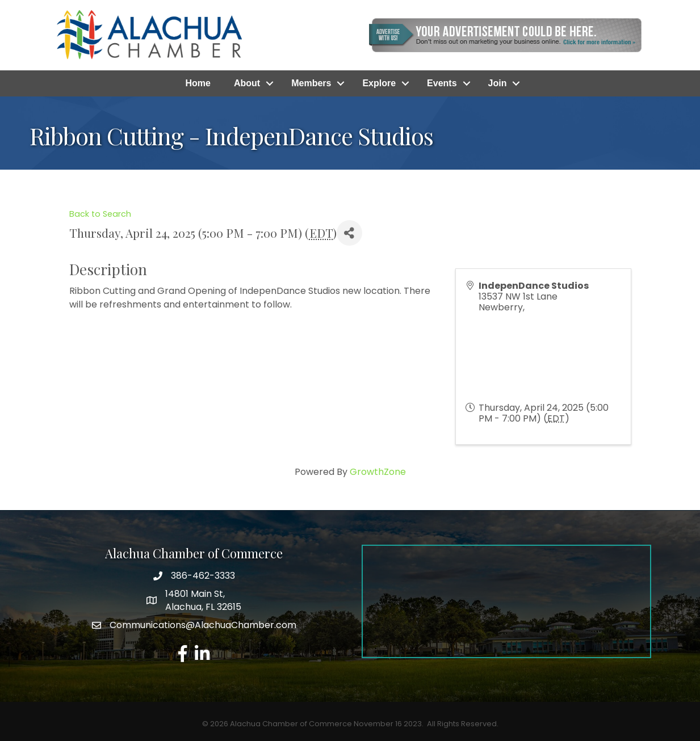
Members (311, 83)
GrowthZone (378, 472)
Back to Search (100, 214)
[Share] (349, 233)
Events (442, 83)
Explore (379, 83)
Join (498, 83)
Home (198, 83)
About (247, 83)
